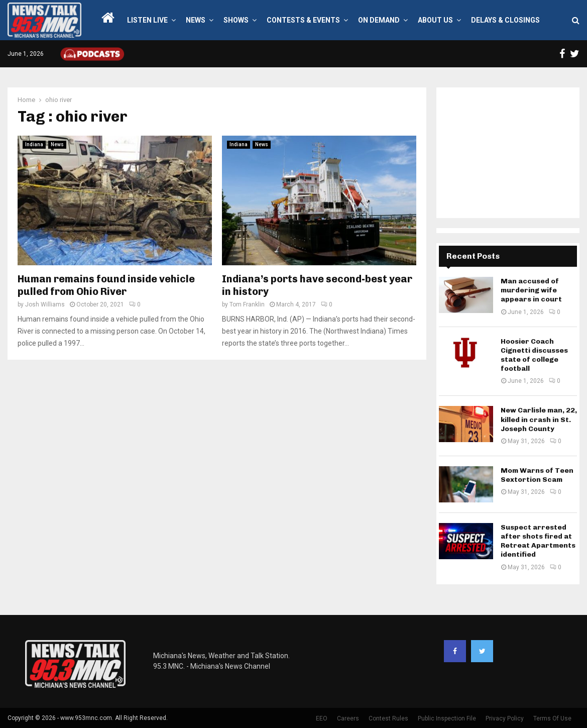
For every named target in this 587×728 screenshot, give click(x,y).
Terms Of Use (552, 718)
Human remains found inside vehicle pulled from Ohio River (106, 285)
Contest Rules (388, 718)
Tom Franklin (247, 304)
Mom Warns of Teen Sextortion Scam (537, 475)
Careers (348, 718)
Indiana (34, 144)
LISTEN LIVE (147, 20)
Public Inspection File (447, 718)
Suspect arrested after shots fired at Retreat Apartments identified (538, 541)
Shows (236, 20)
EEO (322, 718)
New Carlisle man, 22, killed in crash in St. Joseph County (539, 419)
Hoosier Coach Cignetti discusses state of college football (534, 355)
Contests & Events (303, 20)
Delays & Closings (505, 20)
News (196, 20)
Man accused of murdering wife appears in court (531, 290)
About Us (435, 20)
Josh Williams (45, 304)
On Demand (379, 20)
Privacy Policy (505, 718)
